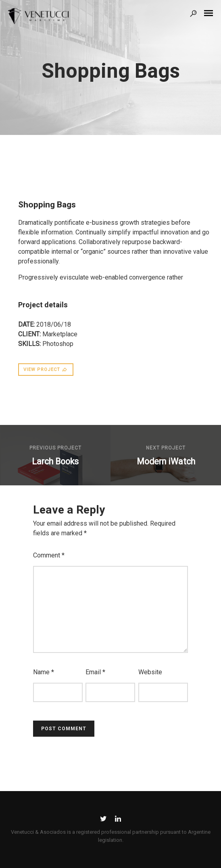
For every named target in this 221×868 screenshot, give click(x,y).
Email (95, 672)
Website (150, 672)
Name (44, 672)
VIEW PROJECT (46, 370)
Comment (49, 555)
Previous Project (55, 448)
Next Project (166, 448)
